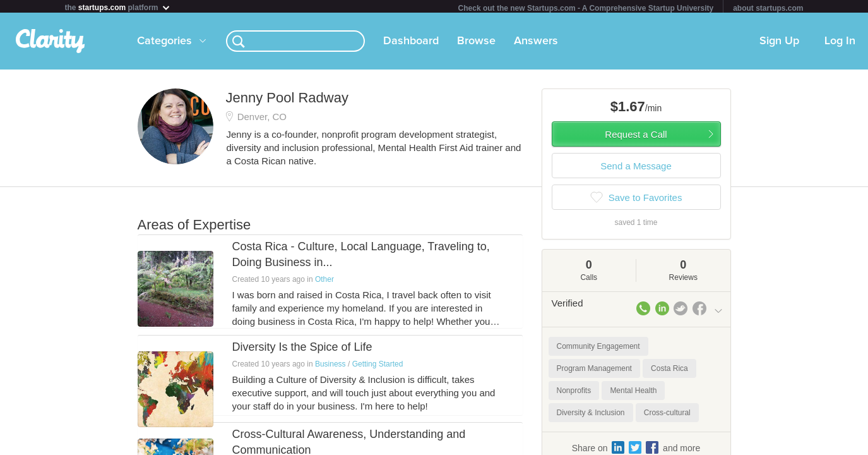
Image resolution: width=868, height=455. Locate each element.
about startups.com (768, 8)
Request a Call (636, 137)
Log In (840, 44)
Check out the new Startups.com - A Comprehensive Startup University (586, 8)
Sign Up (779, 44)
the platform (118, 7)
